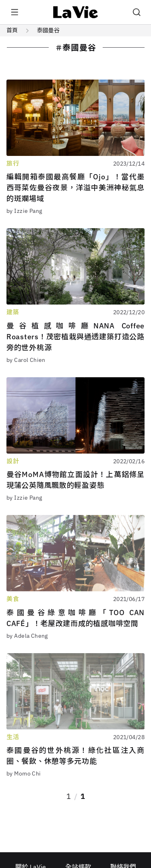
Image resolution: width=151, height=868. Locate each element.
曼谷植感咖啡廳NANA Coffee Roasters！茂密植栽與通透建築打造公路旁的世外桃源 (75, 337)
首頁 (12, 30)
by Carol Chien (26, 360)
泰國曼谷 (48, 30)
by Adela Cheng (27, 636)
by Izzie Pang (24, 211)
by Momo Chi (24, 773)
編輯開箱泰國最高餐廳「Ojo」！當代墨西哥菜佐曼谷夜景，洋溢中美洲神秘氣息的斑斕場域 (75, 188)
